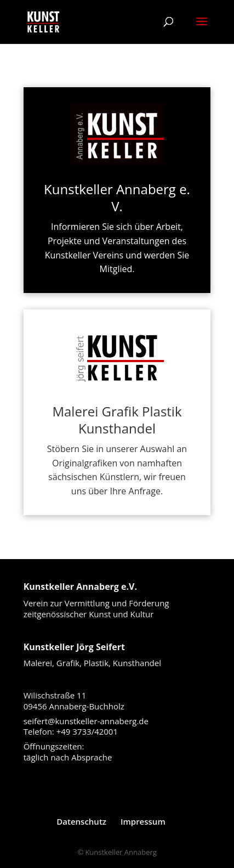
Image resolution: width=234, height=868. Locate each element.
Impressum (143, 821)
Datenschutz (81, 821)
